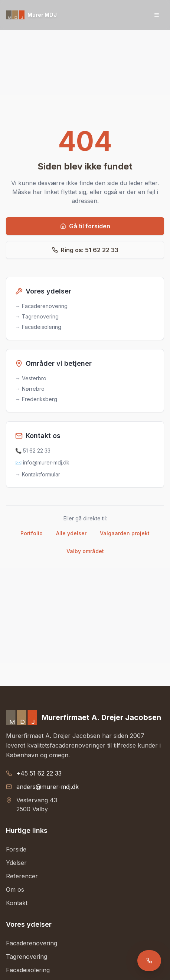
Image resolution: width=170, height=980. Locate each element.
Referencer (22, 876)
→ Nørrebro (30, 389)
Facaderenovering (32, 943)
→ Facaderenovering (41, 306)
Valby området (85, 551)
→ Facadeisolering (38, 327)
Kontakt (17, 903)
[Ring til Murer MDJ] (149, 961)
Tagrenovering (27, 957)
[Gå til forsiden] (31, 15)
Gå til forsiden (85, 226)
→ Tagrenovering (37, 316)
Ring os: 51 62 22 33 (85, 250)
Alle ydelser (71, 533)
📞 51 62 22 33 (33, 451)
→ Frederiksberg (36, 399)
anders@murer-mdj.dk (48, 787)
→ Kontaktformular (38, 474)
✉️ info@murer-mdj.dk (42, 462)
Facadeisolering (28, 970)
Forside (16, 849)
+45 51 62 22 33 (39, 773)
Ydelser (16, 863)
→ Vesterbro (31, 378)
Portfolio (32, 533)
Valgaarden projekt (125, 533)
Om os (15, 889)
